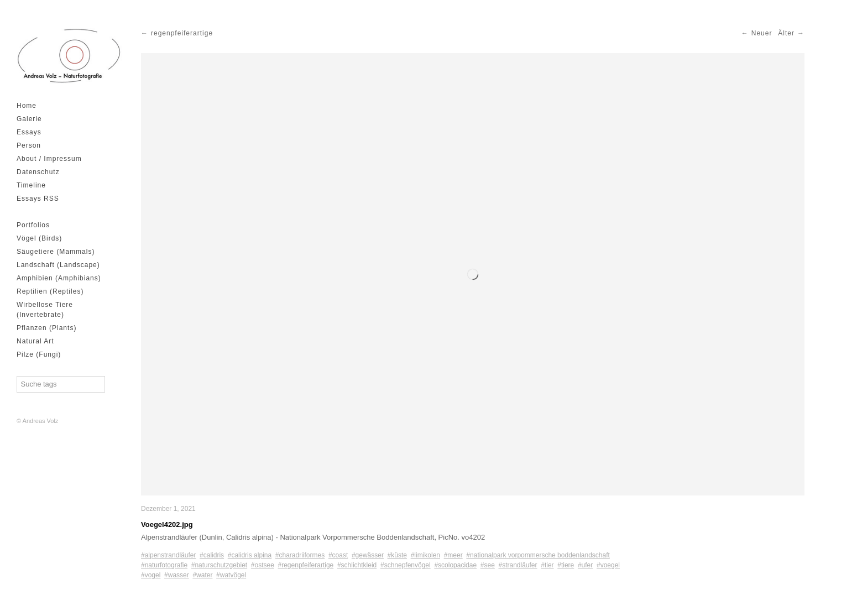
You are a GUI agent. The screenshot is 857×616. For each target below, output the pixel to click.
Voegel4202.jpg (167, 524)
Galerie (29, 119)
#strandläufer (518, 565)
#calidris (212, 555)
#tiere (566, 565)
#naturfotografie (164, 565)
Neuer (762, 33)
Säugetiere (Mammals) (56, 252)
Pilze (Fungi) (39, 354)
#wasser (177, 575)
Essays (29, 132)
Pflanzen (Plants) (46, 328)
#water (202, 575)
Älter (786, 33)
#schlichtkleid (357, 565)
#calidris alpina (250, 555)
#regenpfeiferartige (306, 565)
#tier (547, 565)
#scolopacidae (455, 565)
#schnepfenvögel (406, 565)
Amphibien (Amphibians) (59, 278)
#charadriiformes (300, 555)
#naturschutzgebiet (219, 565)
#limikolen (425, 555)
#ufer (585, 565)
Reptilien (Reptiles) (50, 291)
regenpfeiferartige (182, 33)
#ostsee (263, 565)
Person (29, 145)
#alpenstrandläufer (168, 555)
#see (488, 565)
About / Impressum (49, 159)
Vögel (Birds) (39, 238)
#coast (338, 555)
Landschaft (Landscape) (58, 265)
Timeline (31, 185)
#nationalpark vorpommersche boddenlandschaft (538, 555)
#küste (397, 555)
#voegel (608, 565)
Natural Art (35, 341)
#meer (453, 555)
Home (27, 106)
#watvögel (231, 575)
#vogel (151, 575)
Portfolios (33, 225)
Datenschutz (38, 172)
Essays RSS (38, 199)
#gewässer (368, 555)
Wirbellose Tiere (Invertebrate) (45, 310)
